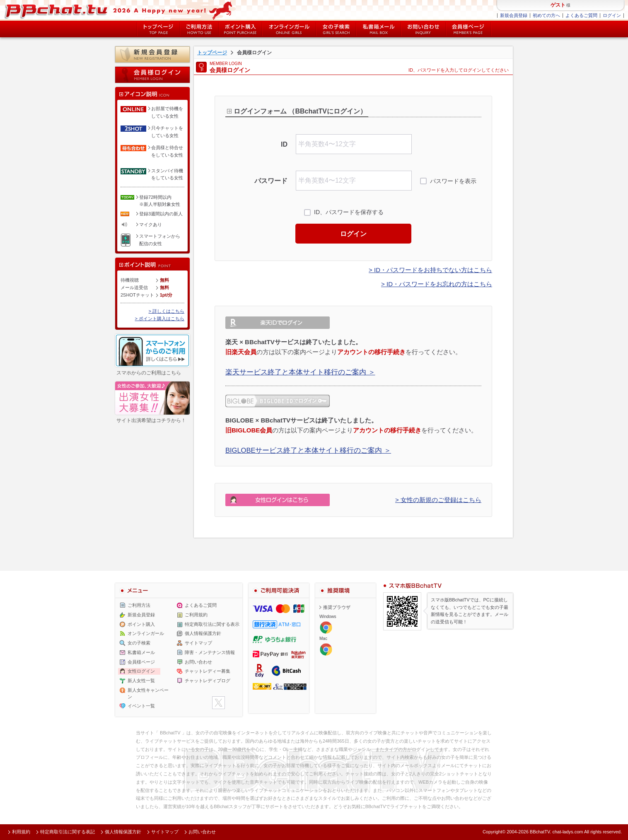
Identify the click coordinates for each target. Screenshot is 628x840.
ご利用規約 (196, 615)
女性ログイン (141, 671)
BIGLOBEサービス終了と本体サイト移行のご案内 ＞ (308, 450)
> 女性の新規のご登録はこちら (438, 500)
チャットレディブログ (208, 681)
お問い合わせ (423, 29)
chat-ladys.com (568, 832)
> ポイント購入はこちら (160, 319)
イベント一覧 (141, 706)
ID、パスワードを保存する (349, 212)
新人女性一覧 (141, 681)
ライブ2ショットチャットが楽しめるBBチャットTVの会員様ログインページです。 (122, 10)
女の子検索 (336, 29)
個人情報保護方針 (203, 633)
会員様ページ (469, 29)
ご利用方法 (199, 29)
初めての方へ (546, 15)
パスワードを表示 (453, 181)
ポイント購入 (240, 29)
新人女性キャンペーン (148, 693)
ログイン (612, 15)
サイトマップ (198, 643)
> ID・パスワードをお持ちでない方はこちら (430, 270)
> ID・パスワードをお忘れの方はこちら (437, 284)
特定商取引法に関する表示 (212, 624)
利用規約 (21, 832)
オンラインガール (146, 633)
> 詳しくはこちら (167, 311)
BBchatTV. (541, 832)
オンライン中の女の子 (289, 29)
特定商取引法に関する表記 (68, 832)
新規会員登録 (514, 15)
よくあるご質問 (581, 15)
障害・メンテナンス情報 (210, 652)
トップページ (158, 29)
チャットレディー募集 (208, 671)
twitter (219, 703)
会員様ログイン (152, 75)
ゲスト (558, 5)
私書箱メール (379, 29)
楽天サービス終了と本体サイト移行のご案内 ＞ (300, 372)
